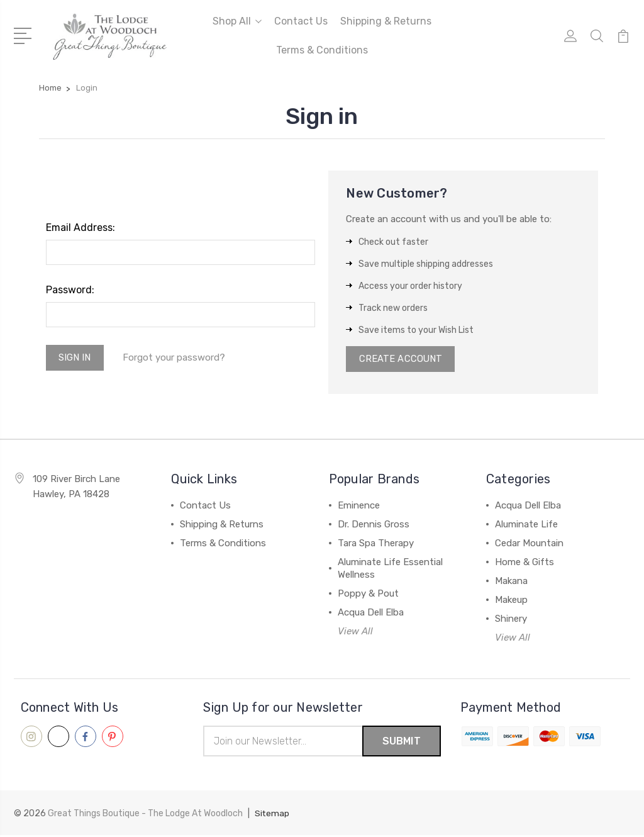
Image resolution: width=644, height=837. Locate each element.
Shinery (511, 621)
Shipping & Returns (386, 21)
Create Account (401, 360)
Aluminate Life (526, 526)
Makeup (511, 602)
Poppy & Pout (368, 595)
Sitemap (272, 815)
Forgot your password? (175, 358)
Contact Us (301, 21)
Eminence (359, 507)
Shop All (237, 21)
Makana (511, 583)
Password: (70, 290)
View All (355, 633)
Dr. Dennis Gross (374, 526)
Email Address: (80, 228)
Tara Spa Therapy (376, 545)
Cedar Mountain (529, 545)
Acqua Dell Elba (371, 614)
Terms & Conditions (322, 50)
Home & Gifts (525, 564)
